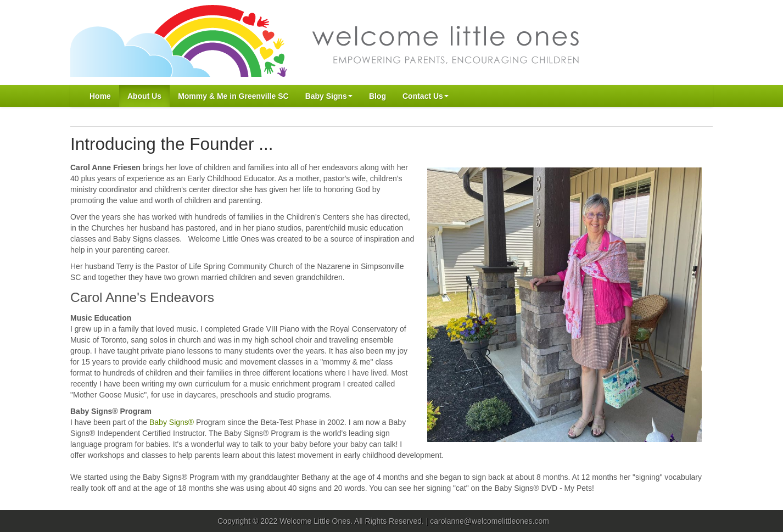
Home (100, 96)
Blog (377, 96)
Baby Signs (329, 96)
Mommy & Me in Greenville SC (233, 96)
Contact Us (426, 96)
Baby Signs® (172, 422)
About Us (144, 96)
